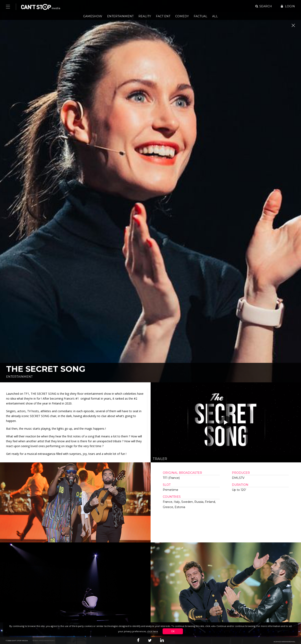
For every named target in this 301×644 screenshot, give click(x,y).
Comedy (182, 16)
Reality (145, 16)
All (215, 16)
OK (173, 631)
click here (153, 631)
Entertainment (120, 16)
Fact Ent (163, 16)
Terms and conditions (43, 641)
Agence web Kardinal (284, 642)
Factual (200, 16)
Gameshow (93, 16)
